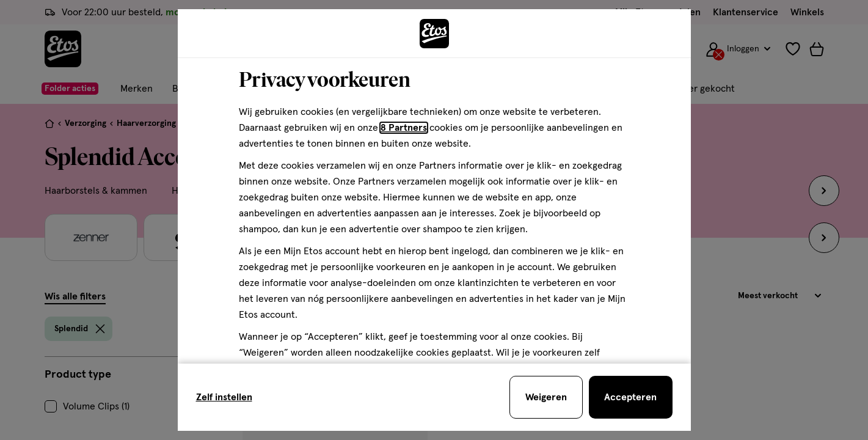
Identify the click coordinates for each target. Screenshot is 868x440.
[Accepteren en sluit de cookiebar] (631, 397)
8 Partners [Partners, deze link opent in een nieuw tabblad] (404, 128)
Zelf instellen (224, 397)
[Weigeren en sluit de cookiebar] (546, 397)
